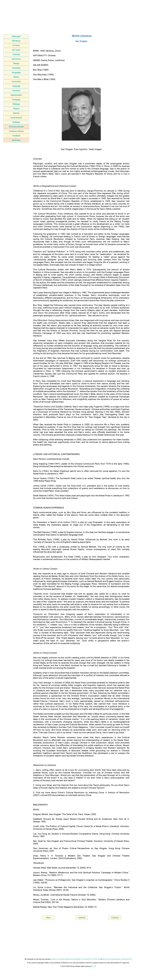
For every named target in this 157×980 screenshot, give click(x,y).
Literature (16, 91)
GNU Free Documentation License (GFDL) (117, 959)
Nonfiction (16, 140)
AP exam (16, 45)
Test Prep (16, 54)
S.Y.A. (94, 966)
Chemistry (16, 68)
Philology (16, 104)
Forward (115, 918)
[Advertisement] (79, 18)
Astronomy (16, 59)
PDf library (16, 41)
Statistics (16, 122)
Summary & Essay (16, 127)
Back (48, 918)
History (16, 77)
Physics (16, 109)
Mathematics (16, 95)
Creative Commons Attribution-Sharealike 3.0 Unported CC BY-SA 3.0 (76, 959)
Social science (16, 118)
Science (16, 113)
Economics (16, 82)
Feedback (16, 136)
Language (16, 86)
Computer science (16, 131)
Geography (16, 72)
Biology (16, 63)
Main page (16, 36)
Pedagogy (16, 100)
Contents (81, 918)
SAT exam (16, 50)
